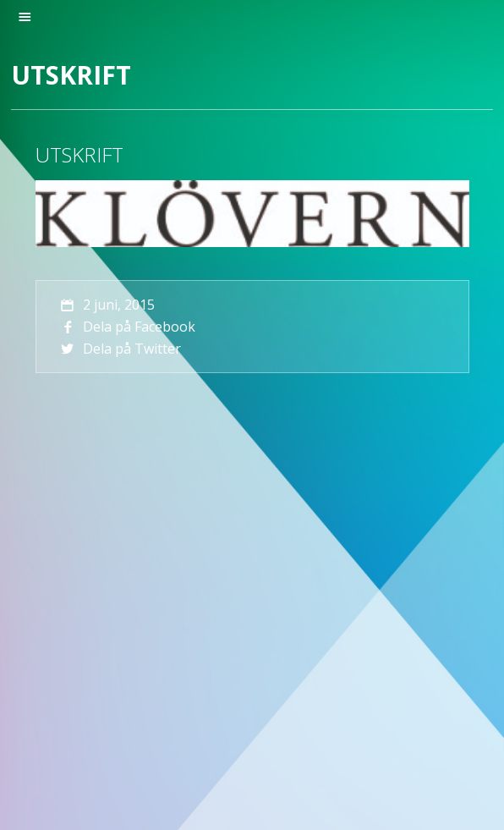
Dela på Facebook (127, 327)
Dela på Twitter (120, 349)
